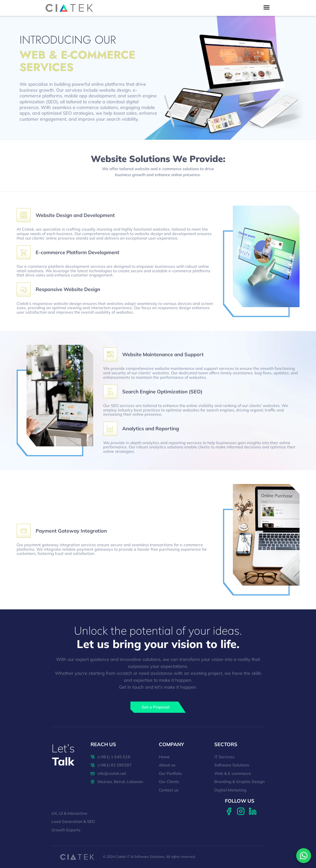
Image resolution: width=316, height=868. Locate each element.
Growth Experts (66, 830)
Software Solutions (232, 765)
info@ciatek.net (108, 774)
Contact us (169, 790)
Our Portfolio (170, 774)
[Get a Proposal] (158, 707)
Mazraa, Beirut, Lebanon (117, 782)
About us (167, 765)
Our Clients (169, 782)
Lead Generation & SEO (73, 822)
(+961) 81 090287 (111, 765)
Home (164, 757)
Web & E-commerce (233, 774)
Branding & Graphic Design (239, 782)
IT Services (224, 757)
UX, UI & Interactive (69, 814)
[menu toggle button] (267, 7)
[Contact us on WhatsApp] (304, 856)
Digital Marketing (230, 790)
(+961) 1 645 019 (110, 757)
